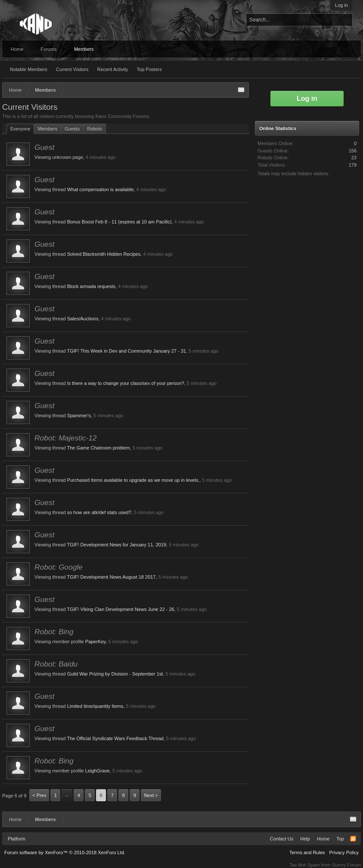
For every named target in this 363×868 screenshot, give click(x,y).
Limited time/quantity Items (95, 706)
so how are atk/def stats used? (99, 512)
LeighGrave (98, 771)
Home (17, 49)
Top (340, 839)
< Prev (39, 795)
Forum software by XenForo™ (65, 852)
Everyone (20, 129)
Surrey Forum (346, 865)
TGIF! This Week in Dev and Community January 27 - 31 (126, 351)
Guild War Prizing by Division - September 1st (115, 674)
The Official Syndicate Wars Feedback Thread (115, 738)
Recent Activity (112, 69)
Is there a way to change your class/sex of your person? (126, 383)
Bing (66, 632)
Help (305, 839)
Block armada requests (92, 286)
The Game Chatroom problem (98, 448)
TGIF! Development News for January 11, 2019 (116, 545)
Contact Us (282, 839)
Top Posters (149, 69)
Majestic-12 (78, 438)
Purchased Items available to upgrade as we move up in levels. (133, 480)
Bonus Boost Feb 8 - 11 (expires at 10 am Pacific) (119, 222)
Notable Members (29, 69)
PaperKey (96, 642)
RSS (353, 839)
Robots (95, 129)
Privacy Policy (344, 852)
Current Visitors (72, 69)
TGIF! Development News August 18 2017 (111, 577)
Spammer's (79, 415)
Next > (151, 795)
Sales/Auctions (83, 319)
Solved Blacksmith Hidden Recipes (104, 254)
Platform (17, 839)
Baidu (68, 664)
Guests (72, 129)
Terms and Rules (307, 852)
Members (84, 49)
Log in (341, 5)
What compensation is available (101, 189)
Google (71, 567)
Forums (48, 49)
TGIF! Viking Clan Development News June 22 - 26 (120, 609)
